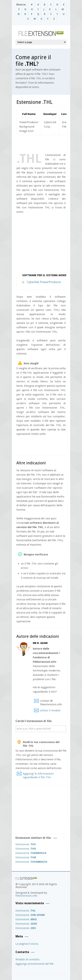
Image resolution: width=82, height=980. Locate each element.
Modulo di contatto (28, 959)
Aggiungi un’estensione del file (35, 964)
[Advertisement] (49, 143)
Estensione (26, 844)
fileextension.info (26, 896)
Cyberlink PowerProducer (44, 282)
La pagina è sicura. (27, 944)
